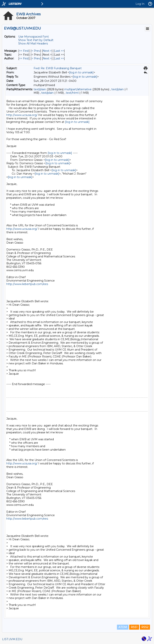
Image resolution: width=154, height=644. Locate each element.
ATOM (123, 627)
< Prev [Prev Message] (36, 51)
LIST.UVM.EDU (12, 639)
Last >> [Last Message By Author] (59, 58)
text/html (72, 93)
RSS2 (145, 627)
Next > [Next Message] (47, 51)
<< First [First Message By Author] (24, 58)
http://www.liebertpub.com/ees (27, 284)
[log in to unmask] (81, 72)
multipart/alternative (78, 89)
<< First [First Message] (24, 51)
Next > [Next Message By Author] (47, 58)
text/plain (40, 89)
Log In (140, 4)
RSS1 (134, 627)
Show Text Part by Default (36, 40)
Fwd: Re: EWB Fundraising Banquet (58, 68)
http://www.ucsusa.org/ (22, 115)
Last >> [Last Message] (59, 51)
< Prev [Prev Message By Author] (36, 58)
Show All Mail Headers (33, 44)
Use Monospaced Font (34, 37)
